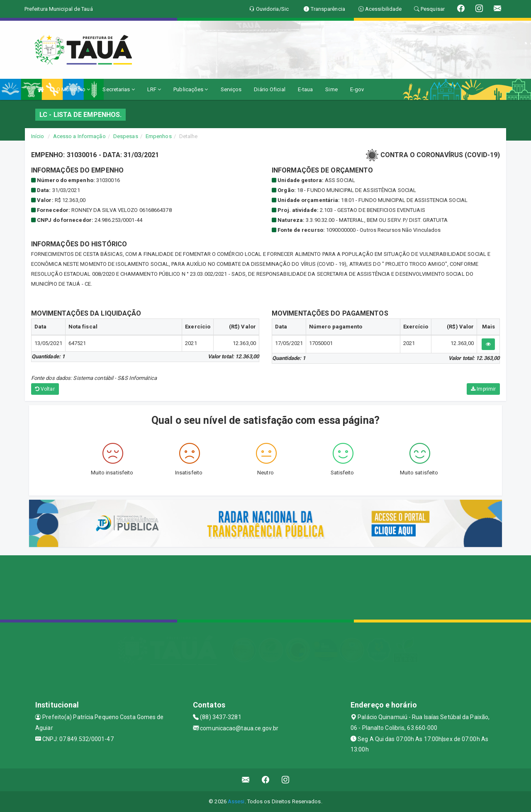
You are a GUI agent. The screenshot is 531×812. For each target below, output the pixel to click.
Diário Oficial (269, 89)
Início (38, 136)
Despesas (126, 136)
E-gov (357, 89)
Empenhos (159, 136)
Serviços (231, 89)
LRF (154, 89)
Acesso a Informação (79, 136)
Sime (331, 89)
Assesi (236, 801)
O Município (73, 89)
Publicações (191, 89)
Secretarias (118, 89)
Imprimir (483, 389)
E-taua (306, 89)
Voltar (45, 389)
